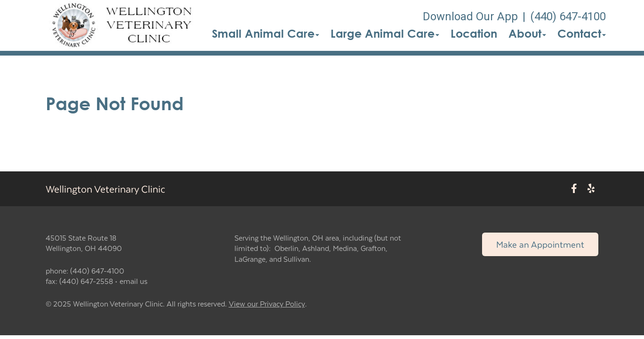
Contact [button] (582, 33)
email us (133, 281)
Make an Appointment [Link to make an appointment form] (540, 244)
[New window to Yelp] (591, 189)
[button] (124, 25)
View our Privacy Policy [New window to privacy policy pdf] (267, 304)
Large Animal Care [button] (385, 33)
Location (474, 33)
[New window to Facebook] (574, 189)
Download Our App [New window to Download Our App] (470, 16)
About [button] (527, 33)
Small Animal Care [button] (266, 33)
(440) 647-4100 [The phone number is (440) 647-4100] (568, 16)
